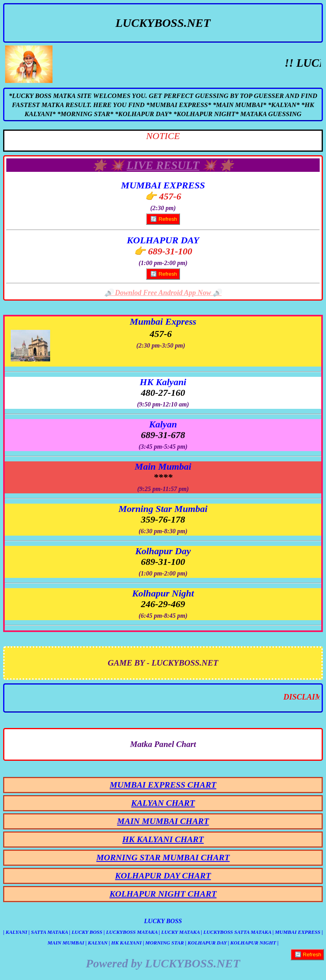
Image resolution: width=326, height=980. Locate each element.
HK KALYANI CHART (163, 839)
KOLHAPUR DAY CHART (163, 876)
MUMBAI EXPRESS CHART (163, 785)
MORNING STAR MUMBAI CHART (163, 858)
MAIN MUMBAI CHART (163, 821)
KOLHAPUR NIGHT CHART (163, 894)
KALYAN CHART (163, 803)
